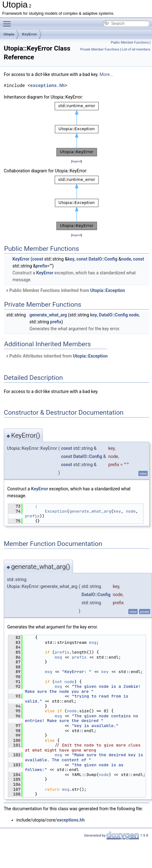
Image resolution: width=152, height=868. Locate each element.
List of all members (136, 49)
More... (107, 74)
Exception (56, 511)
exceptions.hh (47, 86)
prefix (42, 266)
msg (93, 642)
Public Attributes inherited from (56, 356)
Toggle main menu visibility (8, 21)
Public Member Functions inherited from (65, 290)
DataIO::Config (103, 259)
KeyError (29, 34)
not (58, 682)
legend (77, 161)
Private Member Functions (100, 49)
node (126, 259)
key (71, 259)
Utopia (9, 34)
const (38, 259)
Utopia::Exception (108, 290)
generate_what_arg (48, 315)
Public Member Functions (130, 43)
